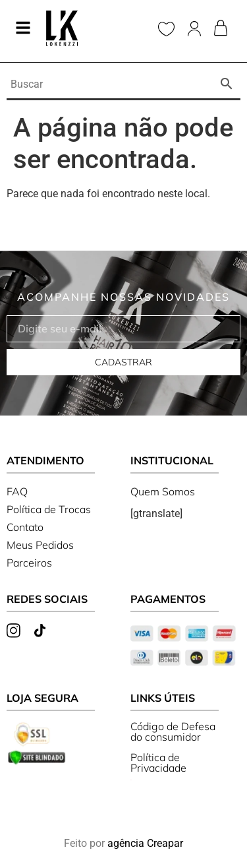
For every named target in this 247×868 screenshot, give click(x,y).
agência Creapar (145, 843)
